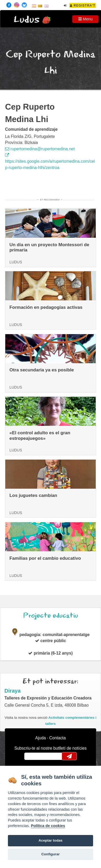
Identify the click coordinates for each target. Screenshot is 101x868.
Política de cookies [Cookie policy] (48, 826)
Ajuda (41, 738)
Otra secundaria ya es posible (42, 370)
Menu (86, 19)
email (32, 756)
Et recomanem (50, 200)
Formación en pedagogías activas (46, 307)
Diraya (13, 691)
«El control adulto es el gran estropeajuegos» (40, 435)
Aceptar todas (50, 840)
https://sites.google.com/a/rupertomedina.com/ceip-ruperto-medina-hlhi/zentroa (50, 162)
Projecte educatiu (51, 616)
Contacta (58, 738)
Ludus (27, 20)
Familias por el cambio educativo (45, 558)
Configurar (50, 854)
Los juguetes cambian (33, 495)
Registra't (83, 6)
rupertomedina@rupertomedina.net (40, 149)
